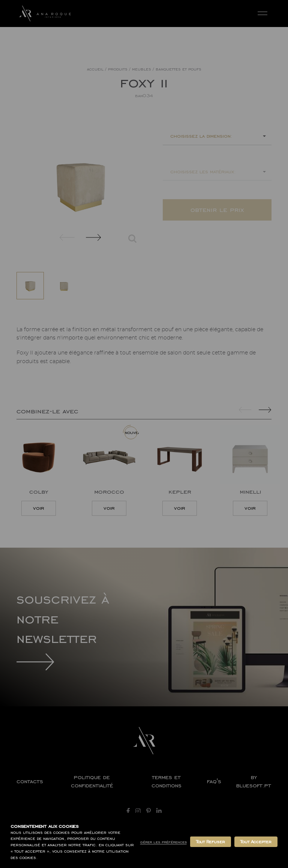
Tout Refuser (211, 842)
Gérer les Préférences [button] (163, 842)
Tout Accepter (256, 842)
